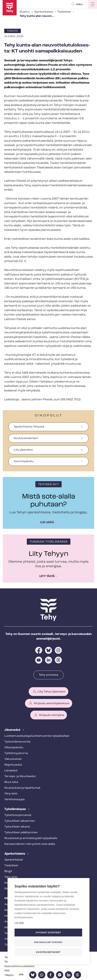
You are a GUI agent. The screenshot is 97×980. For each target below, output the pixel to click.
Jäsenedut (13, 730)
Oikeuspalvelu (14, 748)
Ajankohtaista (43, 12)
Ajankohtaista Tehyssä (29, 427)
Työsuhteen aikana (17, 827)
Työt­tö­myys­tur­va (16, 753)
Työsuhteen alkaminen (20, 821)
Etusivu (25, 12)
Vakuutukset (13, 759)
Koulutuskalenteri (26, 438)
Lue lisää (47, 522)
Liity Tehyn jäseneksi (52, 692)
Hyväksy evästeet (48, 933)
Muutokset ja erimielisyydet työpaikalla (31, 838)
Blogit (8, 871)
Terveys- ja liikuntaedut (20, 776)
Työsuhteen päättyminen (21, 833)
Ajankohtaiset (14, 860)
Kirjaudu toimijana (52, 715)
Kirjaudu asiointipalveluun (52, 703)
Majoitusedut (13, 765)
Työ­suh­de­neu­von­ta (17, 742)
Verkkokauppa (14, 799)
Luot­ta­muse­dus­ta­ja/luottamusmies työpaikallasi (37, 736)
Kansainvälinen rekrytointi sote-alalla (30, 844)
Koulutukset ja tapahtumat (22, 788)
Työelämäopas (15, 809)
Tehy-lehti (11, 794)
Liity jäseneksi (23, 450)
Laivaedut (11, 771)
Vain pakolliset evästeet (48, 942)
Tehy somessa (48, 675)
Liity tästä (47, 576)
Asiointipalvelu (24, 461)
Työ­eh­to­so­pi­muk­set (18, 815)
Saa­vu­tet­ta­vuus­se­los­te (19, 966)
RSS (7, 971)
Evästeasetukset (48, 952)
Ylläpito (9, 975)
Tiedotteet (64, 12)
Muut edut (11, 782)
